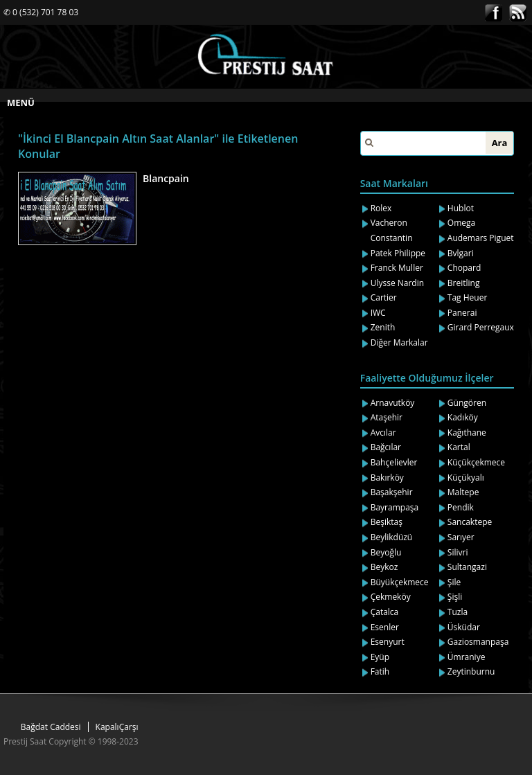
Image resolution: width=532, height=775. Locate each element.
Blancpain (166, 178)
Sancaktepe (470, 522)
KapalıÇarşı (117, 727)
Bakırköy (387, 478)
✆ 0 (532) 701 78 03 (41, 12)
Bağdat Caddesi (51, 727)
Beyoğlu (386, 552)
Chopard (464, 268)
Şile (454, 582)
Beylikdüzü (392, 537)
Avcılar (383, 433)
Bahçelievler (394, 462)
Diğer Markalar (399, 342)
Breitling (464, 283)
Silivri (458, 552)
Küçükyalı (466, 478)
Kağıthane (467, 433)
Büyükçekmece (400, 582)
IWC (378, 313)
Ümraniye (467, 657)
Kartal (459, 447)
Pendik (461, 507)
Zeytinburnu (471, 671)
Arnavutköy (393, 403)
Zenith (383, 327)
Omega (461, 223)
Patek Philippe (398, 253)
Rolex (381, 208)
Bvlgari (461, 253)
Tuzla (458, 612)
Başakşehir (392, 492)
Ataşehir (387, 417)
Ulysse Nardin (397, 283)
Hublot (461, 208)
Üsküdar (464, 627)
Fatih (380, 671)
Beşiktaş (387, 522)
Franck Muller (397, 268)
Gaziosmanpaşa (478, 642)
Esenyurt (388, 642)
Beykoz (384, 567)
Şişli (455, 597)
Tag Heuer (468, 297)
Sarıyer (461, 537)
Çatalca (385, 612)
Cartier (384, 297)
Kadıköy (463, 417)
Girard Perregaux (481, 327)
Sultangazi (467, 567)
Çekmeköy (391, 597)
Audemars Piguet (481, 238)
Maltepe (463, 492)
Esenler (385, 627)
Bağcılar (386, 447)
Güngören (467, 403)
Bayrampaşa (395, 507)
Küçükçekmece (476, 462)
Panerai (462, 313)
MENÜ (21, 103)
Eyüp (380, 657)
